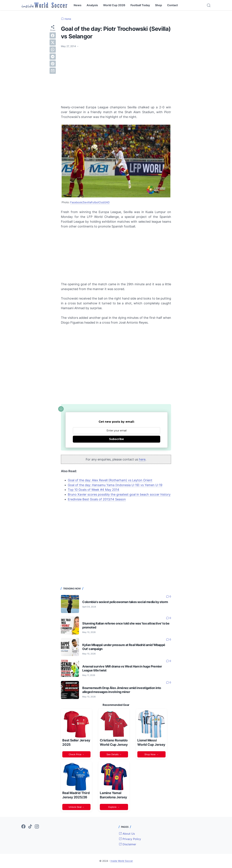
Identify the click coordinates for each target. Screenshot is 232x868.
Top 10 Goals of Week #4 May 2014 (94, 490)
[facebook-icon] (23, 827)
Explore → (114, 807)
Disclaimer (128, 844)
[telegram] (53, 57)
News (78, 5)
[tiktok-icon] (30, 827)
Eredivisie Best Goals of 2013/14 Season (97, 499)
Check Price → (77, 754)
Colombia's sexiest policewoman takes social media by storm (125, 602)
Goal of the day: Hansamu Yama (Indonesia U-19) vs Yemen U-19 (115, 485)
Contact (172, 5)
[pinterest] (53, 64)
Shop (159, 5)
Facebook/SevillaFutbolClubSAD (90, 202)
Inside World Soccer (122, 861)
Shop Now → (151, 754)
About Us (127, 834)
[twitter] (53, 42)
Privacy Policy (130, 839)
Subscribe (117, 439)
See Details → (114, 754)
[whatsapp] (53, 50)
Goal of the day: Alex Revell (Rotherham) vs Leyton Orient (110, 480)
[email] (53, 71)
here (142, 459)
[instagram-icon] (37, 827)
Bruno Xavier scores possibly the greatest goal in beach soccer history (119, 494)
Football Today (140, 5)
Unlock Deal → (77, 807)
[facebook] (53, 35)
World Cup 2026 (114, 5)
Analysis (92, 5)
